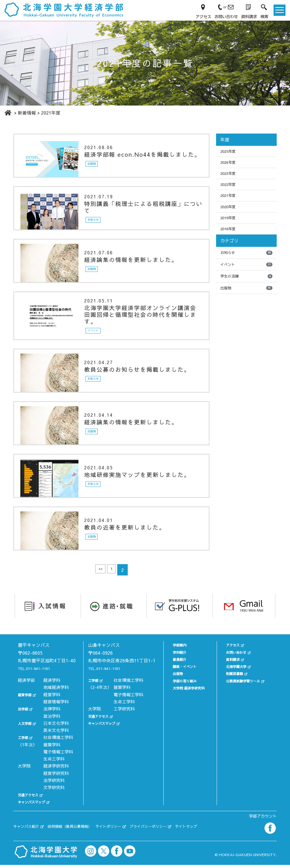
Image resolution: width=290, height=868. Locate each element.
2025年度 (230, 152)
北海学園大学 (234, 666)
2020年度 (230, 214)
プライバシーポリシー (176, 831)
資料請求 (229, 658)
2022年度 (230, 190)
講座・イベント (179, 666)
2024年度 (230, 164)
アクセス (229, 644)
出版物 (246, 303)
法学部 (24, 716)
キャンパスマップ (35, 809)
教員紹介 (172, 658)
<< (99, 571)
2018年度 (230, 239)
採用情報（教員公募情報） (81, 831)
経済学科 (52, 687)
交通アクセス (31, 802)
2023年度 (230, 177)
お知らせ (246, 265)
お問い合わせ (234, 651)
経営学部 (26, 702)
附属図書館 (232, 673)
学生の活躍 (246, 290)
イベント (246, 277)
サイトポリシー (128, 831)
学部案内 (172, 644)
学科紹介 (172, 651)
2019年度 (230, 227)
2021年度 (230, 202)
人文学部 (26, 730)
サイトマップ (221, 831)
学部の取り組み (179, 680)
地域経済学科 (56, 694)
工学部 (24, 745)
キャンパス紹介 (29, 831)
